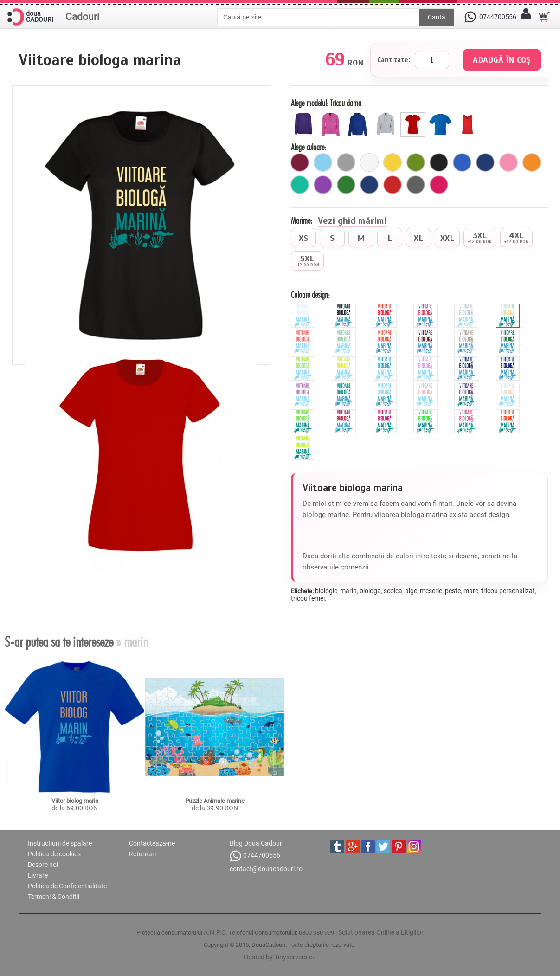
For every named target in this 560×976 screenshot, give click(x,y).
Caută (437, 17)
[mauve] (427, 360)
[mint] (345, 334)
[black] (345, 307)
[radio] (303, 238)
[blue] (386, 360)
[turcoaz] (300, 185)
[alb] (369, 162)
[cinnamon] (467, 334)
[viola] (467, 387)
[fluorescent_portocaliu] (509, 413)
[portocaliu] (532, 162)
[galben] (393, 162)
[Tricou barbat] (441, 116)
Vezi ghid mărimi (352, 221)
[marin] (369, 185)
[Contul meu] (526, 17)
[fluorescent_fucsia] (386, 413)
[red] (386, 307)
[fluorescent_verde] (427, 413)
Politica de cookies (54, 854)
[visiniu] (300, 162)
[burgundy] (345, 413)
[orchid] (304, 387)
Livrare (38, 875)
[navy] (467, 360)
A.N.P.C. (216, 932)
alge (411, 591)
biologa (370, 591)
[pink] (427, 307)
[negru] (439, 162)
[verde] (346, 185)
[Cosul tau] (544, 17)
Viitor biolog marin (75, 801)
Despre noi (43, 865)
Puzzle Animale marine (215, 801)
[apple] (304, 413)
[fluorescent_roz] (467, 413)
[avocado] (416, 162)
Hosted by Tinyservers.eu (280, 957)
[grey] (467, 307)
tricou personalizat (508, 591)
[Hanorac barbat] (359, 116)
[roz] (509, 162)
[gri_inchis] (416, 185)
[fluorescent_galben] (304, 440)
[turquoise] (345, 387)
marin (348, 591)
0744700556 (255, 856)
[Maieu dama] (469, 116)
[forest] (509, 334)
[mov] (323, 185)
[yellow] (345, 360)
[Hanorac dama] (305, 116)
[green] (304, 360)
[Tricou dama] (414, 116)
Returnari (142, 854)
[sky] (386, 387)
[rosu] (393, 185)
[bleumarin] (485, 162)
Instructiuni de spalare (60, 843)
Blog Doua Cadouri (257, 843)
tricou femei (308, 598)
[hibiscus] (304, 334)
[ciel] (323, 162)
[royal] (462, 162)
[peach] (427, 387)
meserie (431, 591)
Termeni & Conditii (54, 897)
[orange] (386, 334)
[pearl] (509, 387)
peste (453, 591)
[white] (304, 307)
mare (471, 591)
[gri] (346, 162)
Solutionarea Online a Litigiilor (381, 932)
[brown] (427, 334)
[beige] (509, 307)
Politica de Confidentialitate (67, 886)
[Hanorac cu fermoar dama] (332, 116)
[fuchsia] (439, 185)
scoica (393, 591)
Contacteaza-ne (152, 843)
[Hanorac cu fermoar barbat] (387, 116)
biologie (326, 591)
